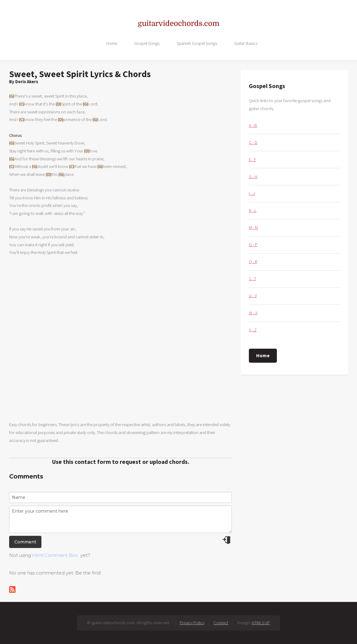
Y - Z (253, 330)
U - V (253, 296)
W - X (253, 313)
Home (112, 43)
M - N (253, 227)
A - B (253, 125)
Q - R (253, 262)
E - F (253, 159)
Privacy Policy (192, 623)
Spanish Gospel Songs (197, 43)
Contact (221, 623)
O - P (253, 244)
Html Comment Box (55, 555)
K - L (253, 210)
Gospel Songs (147, 43)
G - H (253, 176)
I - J (252, 193)
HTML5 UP (261, 623)
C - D (253, 142)
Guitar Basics (246, 43)
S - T (253, 279)
